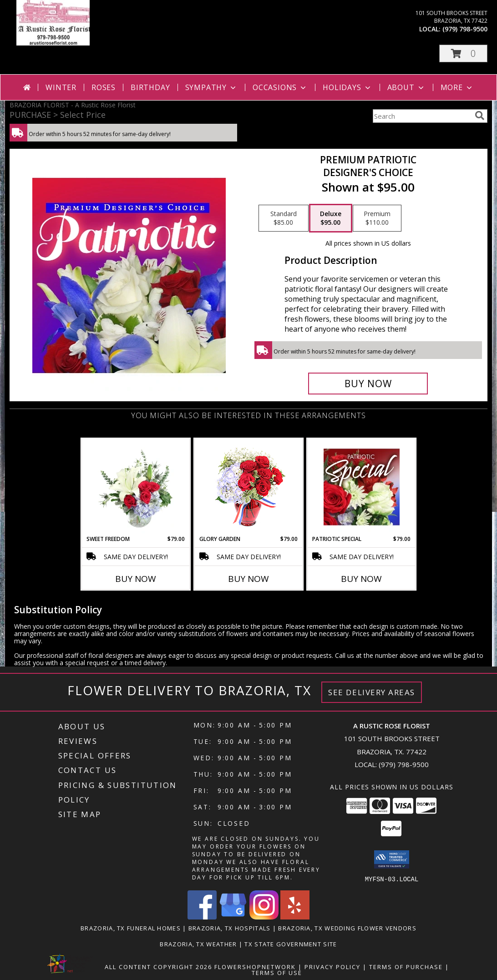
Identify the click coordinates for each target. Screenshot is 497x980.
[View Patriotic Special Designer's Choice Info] (362, 487)
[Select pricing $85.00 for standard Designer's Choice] (284, 218)
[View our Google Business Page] (233, 917)
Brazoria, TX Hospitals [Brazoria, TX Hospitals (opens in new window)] (230, 928)
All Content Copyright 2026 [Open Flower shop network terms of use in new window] (158, 966)
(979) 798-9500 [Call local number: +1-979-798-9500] (465, 29)
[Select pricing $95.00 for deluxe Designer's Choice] (331, 218)
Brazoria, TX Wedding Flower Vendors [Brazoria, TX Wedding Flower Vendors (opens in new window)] (347, 928)
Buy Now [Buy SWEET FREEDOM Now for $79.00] (136, 579)
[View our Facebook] (202, 917)
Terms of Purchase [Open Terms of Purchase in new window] (406, 966)
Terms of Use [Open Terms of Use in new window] (277, 972)
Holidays (347, 87)
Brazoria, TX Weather (198, 944)
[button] (463, 53)
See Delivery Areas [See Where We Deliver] (372, 692)
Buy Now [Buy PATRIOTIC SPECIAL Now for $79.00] (361, 579)
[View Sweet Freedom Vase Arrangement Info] (136, 487)
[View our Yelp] (295, 917)
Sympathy (211, 87)
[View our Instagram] (264, 917)
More (457, 87)
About (406, 87)
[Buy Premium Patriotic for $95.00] (368, 384)
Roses (104, 87)
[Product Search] (422, 116)
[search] (480, 116)
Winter (61, 87)
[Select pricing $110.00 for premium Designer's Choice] (377, 218)
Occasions (280, 87)
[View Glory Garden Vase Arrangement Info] (249, 487)
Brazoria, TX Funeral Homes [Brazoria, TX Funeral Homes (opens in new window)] (131, 928)
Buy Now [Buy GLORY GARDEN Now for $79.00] (248, 579)
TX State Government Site (291, 944)
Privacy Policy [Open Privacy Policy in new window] (332, 966)
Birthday (150, 87)
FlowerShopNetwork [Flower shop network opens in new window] (255, 966)
